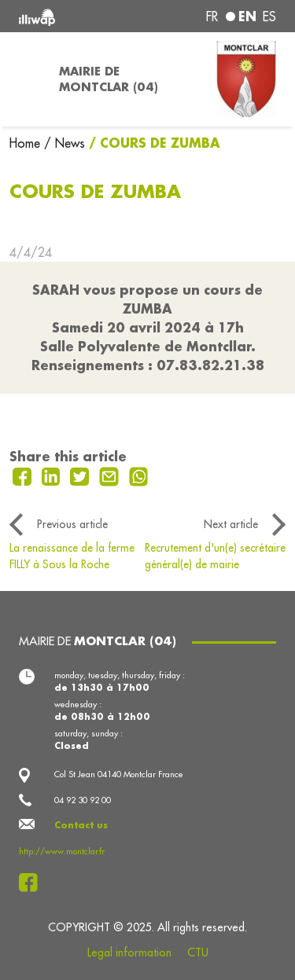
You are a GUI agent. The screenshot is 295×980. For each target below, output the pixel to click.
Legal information (129, 952)
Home (27, 143)
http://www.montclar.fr (62, 851)
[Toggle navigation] (25, 79)
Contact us (81, 825)
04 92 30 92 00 (83, 800)
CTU (198, 952)
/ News (65, 143)
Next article (231, 524)
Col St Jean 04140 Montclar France (119, 774)
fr (212, 17)
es (269, 17)
